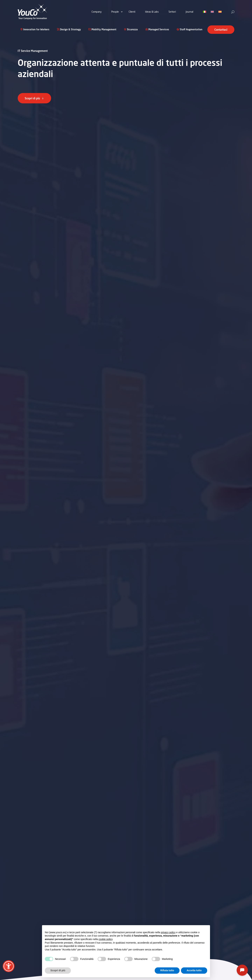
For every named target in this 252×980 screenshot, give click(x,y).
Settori (172, 12)
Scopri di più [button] (58, 970)
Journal (189, 12)
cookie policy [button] (105, 939)
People (115, 12)
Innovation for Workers (36, 30)
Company (97, 12)
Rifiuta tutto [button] (167, 970)
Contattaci (221, 30)
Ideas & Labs (152, 12)
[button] (9, 966)
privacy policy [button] (168, 932)
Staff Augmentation (191, 30)
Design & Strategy (70, 30)
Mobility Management (104, 30)
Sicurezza (132, 30)
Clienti (132, 12)
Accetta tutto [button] (194, 970)
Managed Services (159, 30)
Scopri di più (32, 98)
